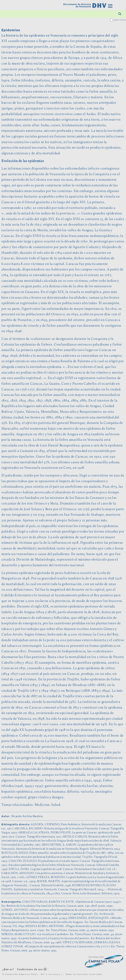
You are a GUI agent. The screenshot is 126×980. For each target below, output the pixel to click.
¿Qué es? (8, 970)
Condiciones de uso (32, 970)
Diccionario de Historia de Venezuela (77, 6)
